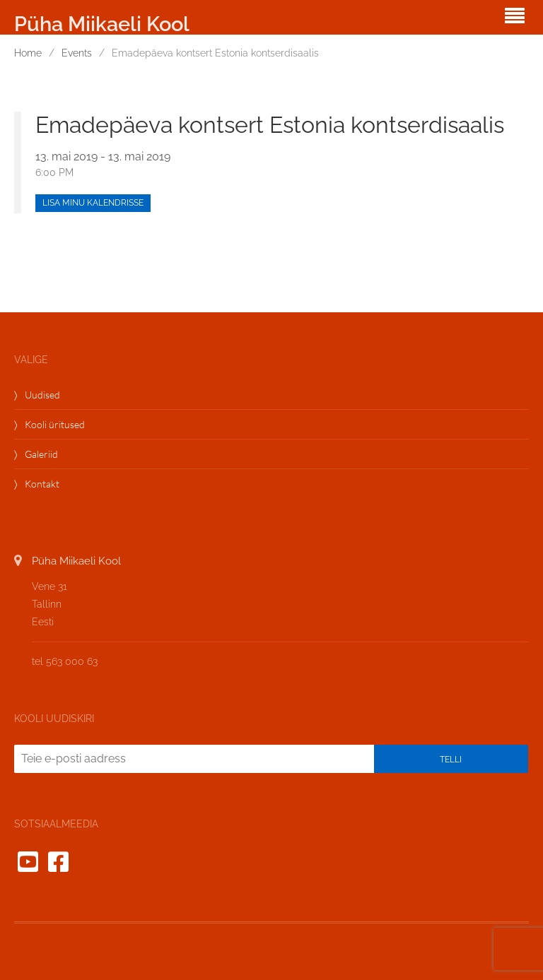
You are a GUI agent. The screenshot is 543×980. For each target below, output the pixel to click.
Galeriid (41, 454)
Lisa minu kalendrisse (93, 203)
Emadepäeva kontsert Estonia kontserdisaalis (270, 125)
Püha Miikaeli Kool (102, 24)
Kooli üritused (55, 424)
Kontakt (42, 484)
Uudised (42, 395)
